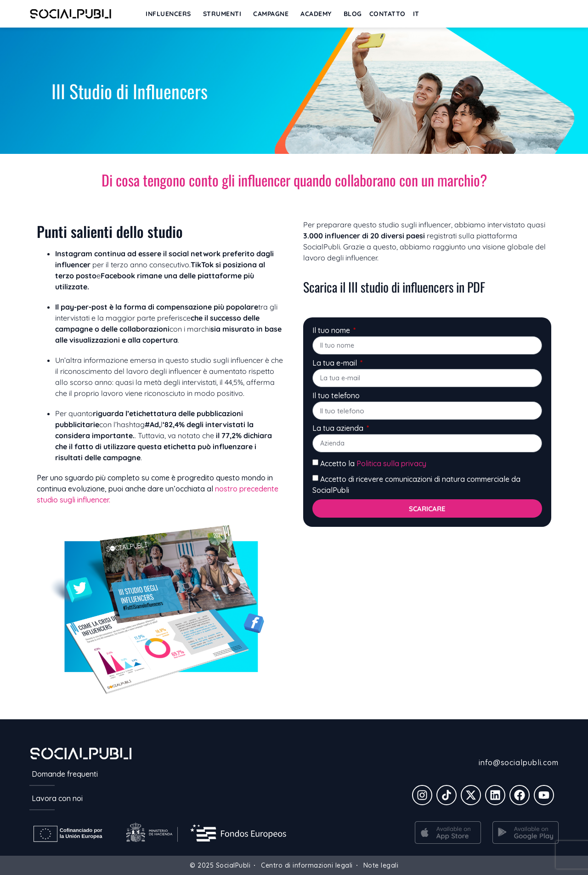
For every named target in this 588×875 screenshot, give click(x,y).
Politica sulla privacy (391, 463)
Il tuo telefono (336, 396)
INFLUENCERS (171, 14)
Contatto (387, 14)
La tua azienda (339, 429)
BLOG (353, 14)
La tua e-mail (336, 363)
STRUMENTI (225, 14)
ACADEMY (318, 14)
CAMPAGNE (273, 14)
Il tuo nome (332, 331)
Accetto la (373, 463)
